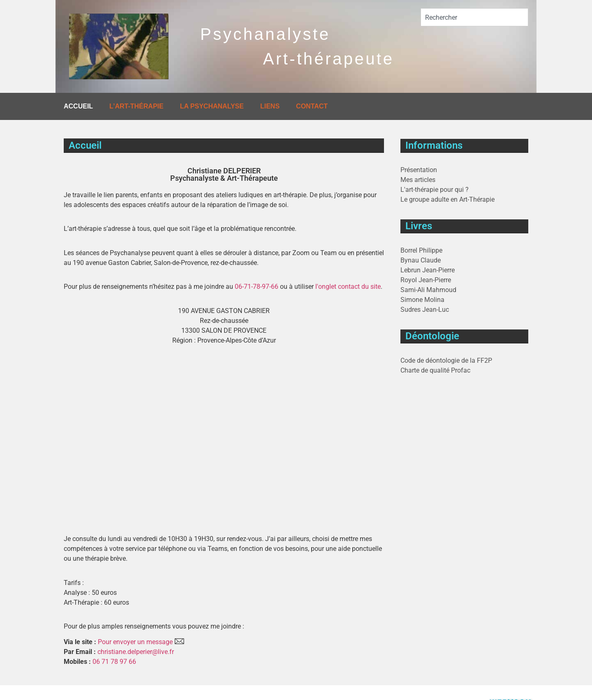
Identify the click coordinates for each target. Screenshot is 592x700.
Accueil (78, 106)
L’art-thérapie (136, 106)
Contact (312, 106)
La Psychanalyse (212, 106)
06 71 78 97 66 (114, 662)
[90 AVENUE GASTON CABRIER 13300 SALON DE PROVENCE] (224, 421)
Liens (270, 106)
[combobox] (474, 17)
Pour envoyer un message (135, 642)
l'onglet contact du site (348, 287)
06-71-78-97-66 (257, 287)
